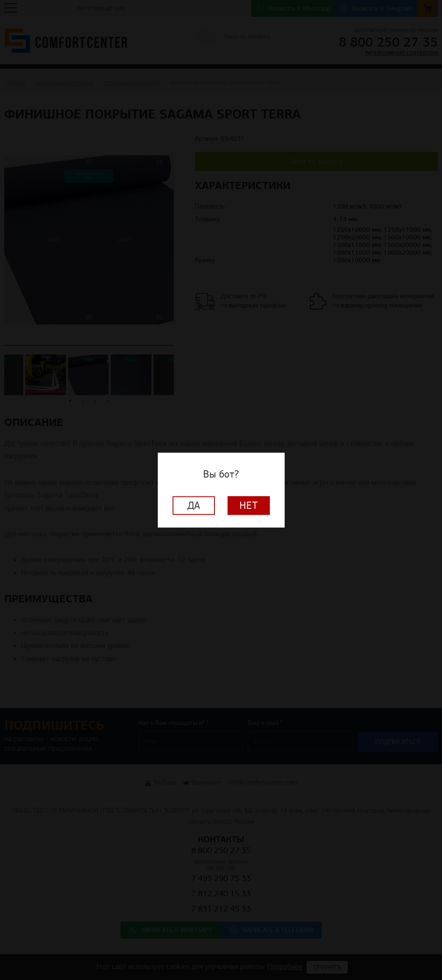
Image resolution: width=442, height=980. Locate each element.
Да (194, 505)
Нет (249, 505)
